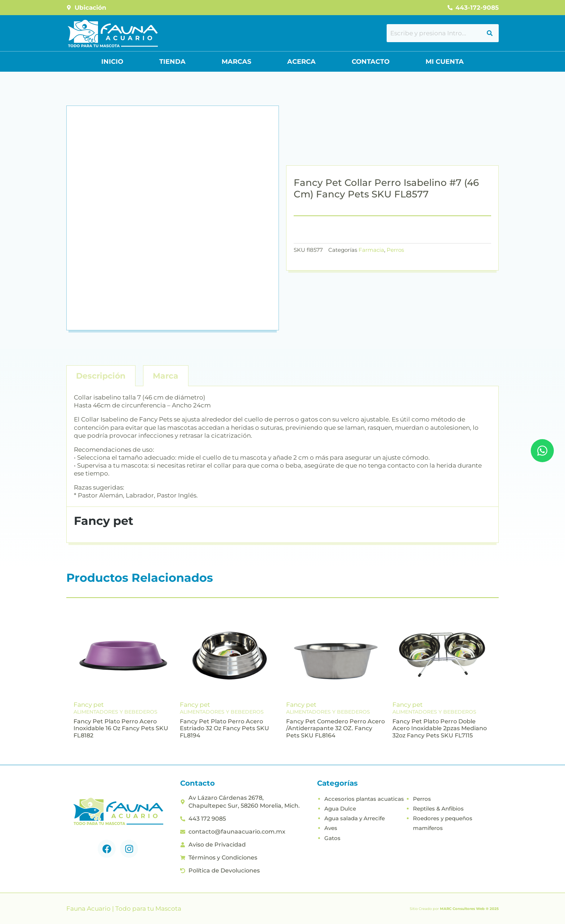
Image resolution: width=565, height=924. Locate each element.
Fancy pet (89, 705)
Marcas (236, 62)
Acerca (301, 62)
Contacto (371, 62)
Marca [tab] (166, 376)
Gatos (332, 838)
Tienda (172, 62)
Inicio (112, 62)
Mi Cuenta (445, 62)
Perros (395, 250)
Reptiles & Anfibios (438, 809)
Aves (331, 828)
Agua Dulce (340, 809)
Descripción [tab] (101, 376)
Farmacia (371, 250)
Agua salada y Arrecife (355, 818)
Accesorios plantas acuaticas (364, 799)
